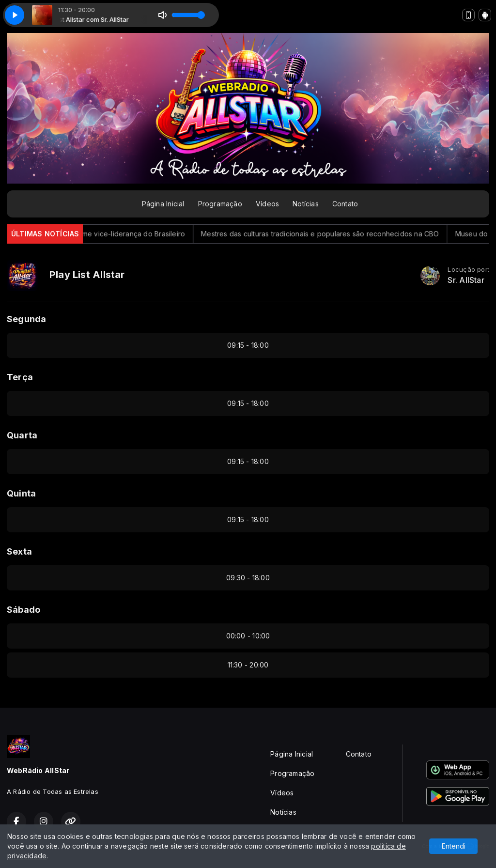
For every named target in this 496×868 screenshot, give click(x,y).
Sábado (23, 610)
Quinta (21, 493)
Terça (20, 377)
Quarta (22, 435)
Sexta (19, 551)
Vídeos (267, 204)
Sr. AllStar (466, 280)
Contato (345, 204)
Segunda (26, 319)
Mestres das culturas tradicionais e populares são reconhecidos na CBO (329, 234)
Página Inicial (163, 204)
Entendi (454, 846)
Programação (220, 204)
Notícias (306, 204)
